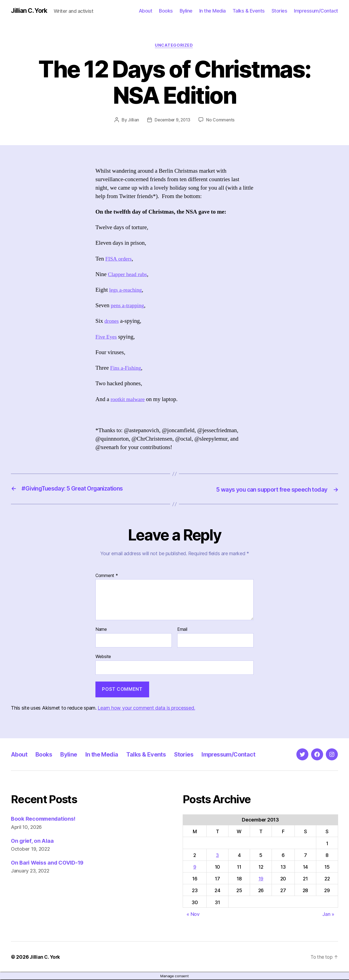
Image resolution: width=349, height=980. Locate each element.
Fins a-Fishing (127, 369)
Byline (186, 11)
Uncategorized (174, 46)
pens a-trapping (128, 307)
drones (112, 322)
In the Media (213, 11)
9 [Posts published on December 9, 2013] (195, 867)
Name (101, 630)
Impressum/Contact (316, 11)
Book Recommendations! (45, 819)
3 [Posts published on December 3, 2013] (217, 856)
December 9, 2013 (172, 121)
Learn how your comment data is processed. (146, 708)
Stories (279, 11)
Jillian (132, 121)
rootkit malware (129, 400)
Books (166, 11)
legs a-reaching (127, 291)
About (146, 11)
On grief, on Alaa (33, 841)
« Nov (193, 915)
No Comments (221, 121)
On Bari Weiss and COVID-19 (50, 863)
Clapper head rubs (129, 275)
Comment (107, 576)
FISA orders (119, 260)
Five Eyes (107, 338)
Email (182, 630)
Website (103, 657)
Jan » (328, 915)
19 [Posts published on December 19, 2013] (261, 879)
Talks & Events (249, 11)
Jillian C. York (30, 11)
